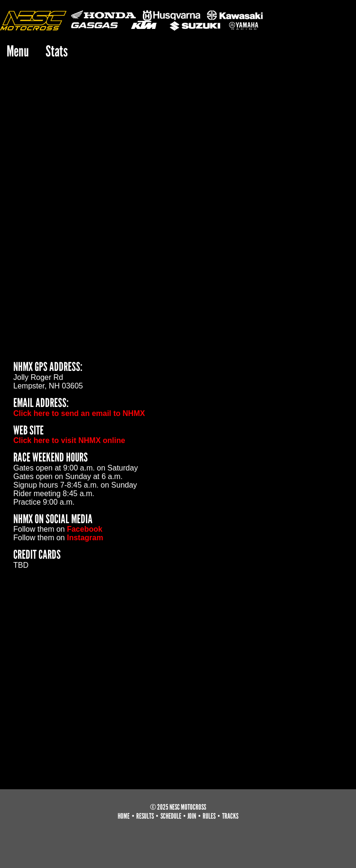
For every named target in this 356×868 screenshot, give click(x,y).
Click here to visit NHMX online (69, 440)
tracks (230, 816)
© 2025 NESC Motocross (178, 807)
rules (209, 816)
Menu (18, 51)
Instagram (85, 538)
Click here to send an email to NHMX (79, 413)
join (192, 816)
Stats (57, 51)
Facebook (85, 529)
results (145, 816)
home (124, 816)
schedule (171, 816)
